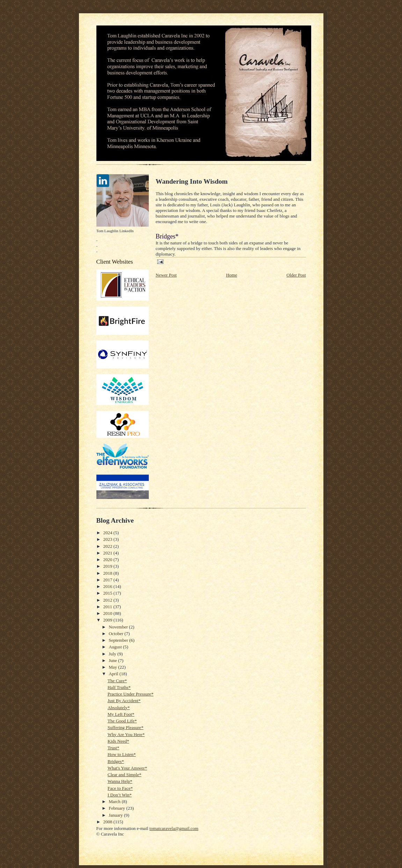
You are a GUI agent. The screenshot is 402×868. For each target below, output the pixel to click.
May (113, 667)
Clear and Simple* (125, 775)
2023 (108, 539)
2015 (108, 593)
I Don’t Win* (120, 795)
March (115, 801)
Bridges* (116, 761)
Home (232, 275)
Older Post (296, 275)
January (116, 815)
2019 (108, 566)
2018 (108, 573)
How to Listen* (122, 754)
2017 (108, 580)
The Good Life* (122, 721)
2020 (108, 560)
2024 (108, 533)
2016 (108, 586)
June (113, 660)
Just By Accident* (124, 701)
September (119, 640)
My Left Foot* (121, 714)
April (114, 674)
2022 (108, 546)
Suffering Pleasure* (126, 727)
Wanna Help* (120, 781)
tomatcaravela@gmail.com (174, 828)
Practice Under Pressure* (130, 694)
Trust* (113, 748)
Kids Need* (118, 741)
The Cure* (117, 681)
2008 (108, 822)
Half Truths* (119, 687)
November (119, 627)
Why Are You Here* (126, 734)
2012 (108, 600)
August (116, 647)
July (113, 654)
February (117, 808)
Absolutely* (119, 708)
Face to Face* (120, 788)
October (116, 634)
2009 (108, 620)
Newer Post (166, 275)
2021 (108, 553)
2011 (108, 607)
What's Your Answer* (127, 768)
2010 (108, 613)
